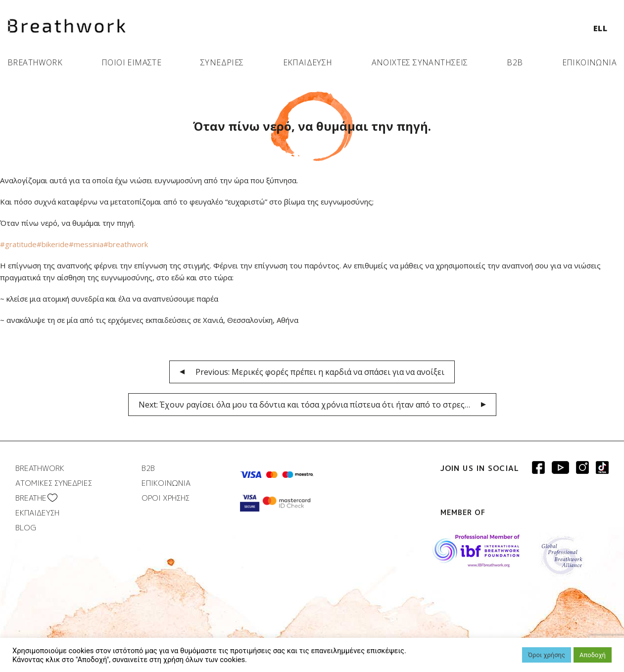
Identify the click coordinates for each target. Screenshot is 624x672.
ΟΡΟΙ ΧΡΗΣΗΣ (166, 498)
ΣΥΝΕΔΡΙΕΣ (222, 62)
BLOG (26, 528)
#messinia (86, 244)
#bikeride (53, 244)
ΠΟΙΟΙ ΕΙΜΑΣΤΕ (131, 62)
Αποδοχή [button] (593, 655)
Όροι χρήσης (547, 655)
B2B (515, 62)
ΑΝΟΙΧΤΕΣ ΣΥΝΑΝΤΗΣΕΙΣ (420, 62)
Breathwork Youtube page (560, 467)
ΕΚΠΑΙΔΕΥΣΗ (308, 62)
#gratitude (18, 244)
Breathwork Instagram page (582, 467)
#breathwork (126, 244)
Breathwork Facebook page (538, 467)
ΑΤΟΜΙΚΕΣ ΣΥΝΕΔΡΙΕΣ (54, 483)
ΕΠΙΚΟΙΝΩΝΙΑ (589, 62)
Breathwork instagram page (602, 467)
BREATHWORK (35, 62)
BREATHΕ (31, 498)
